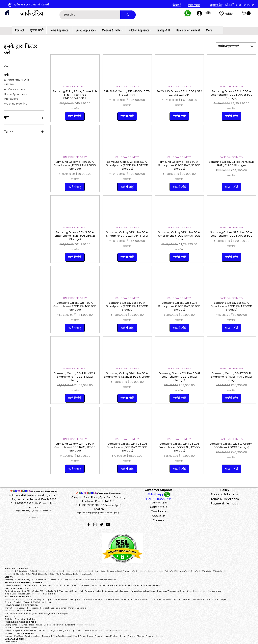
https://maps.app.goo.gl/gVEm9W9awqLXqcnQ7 (98, 513)
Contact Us (159, 507)
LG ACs (32, 571)
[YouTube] (108, 524)
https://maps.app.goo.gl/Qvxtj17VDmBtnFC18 (33, 511)
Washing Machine (16, 103)
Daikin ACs (22, 571)
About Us (159, 516)
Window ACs (181, 571)
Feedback (159, 511)
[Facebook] (89, 524)
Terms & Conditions (225, 499)
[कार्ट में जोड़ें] (75, 116)
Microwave (11, 98)
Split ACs (169, 571)
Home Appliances (16, 94)
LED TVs (9, 84)
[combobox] (236, 46)
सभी (6, 75)
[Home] (7, 12)
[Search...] (88, 15)
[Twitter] (101, 524)
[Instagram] (95, 524)
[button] (247, 13)
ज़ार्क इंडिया (33, 13)
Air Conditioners (14, 89)
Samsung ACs (129, 571)
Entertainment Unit (17, 79)
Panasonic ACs (114, 571)
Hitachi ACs (99, 571)
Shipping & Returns (224, 494)
